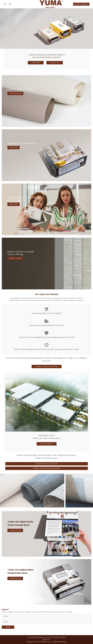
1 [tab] (43, 71)
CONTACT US (55, 63)
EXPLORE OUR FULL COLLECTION (46, 464)
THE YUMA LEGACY (47, 444)
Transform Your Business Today (47, 366)
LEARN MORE (36, 63)
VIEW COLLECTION (15, 93)
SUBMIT (8, 627)
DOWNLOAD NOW (15, 530)
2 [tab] (47, 71)
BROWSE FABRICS (15, 258)
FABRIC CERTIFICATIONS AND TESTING (47, 468)
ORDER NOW (14, 148)
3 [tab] (50, 71)
